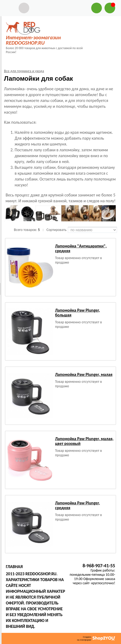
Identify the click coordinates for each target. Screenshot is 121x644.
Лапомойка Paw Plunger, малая (84, 374)
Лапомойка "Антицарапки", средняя (81, 248)
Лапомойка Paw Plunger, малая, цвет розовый (84, 441)
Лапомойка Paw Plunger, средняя (78, 505)
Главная (14, 567)
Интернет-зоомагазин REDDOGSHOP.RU (33, 40)
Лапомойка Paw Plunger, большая (78, 313)
